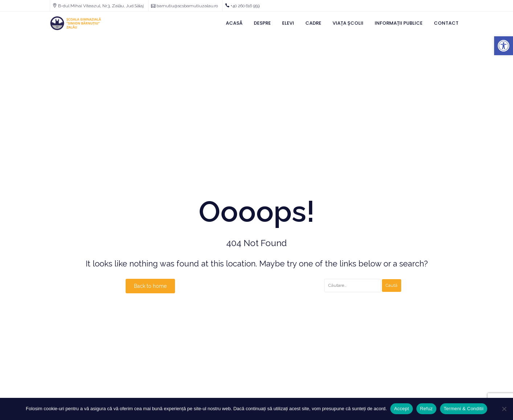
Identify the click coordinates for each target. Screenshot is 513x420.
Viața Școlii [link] (348, 23)
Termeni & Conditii (464, 409)
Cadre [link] (313, 23)
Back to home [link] (150, 286)
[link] (504, 46)
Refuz (426, 409)
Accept (401, 409)
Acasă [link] (234, 23)
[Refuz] (504, 409)
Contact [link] (446, 23)
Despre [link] (262, 23)
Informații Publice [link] (399, 23)
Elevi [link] (288, 23)
